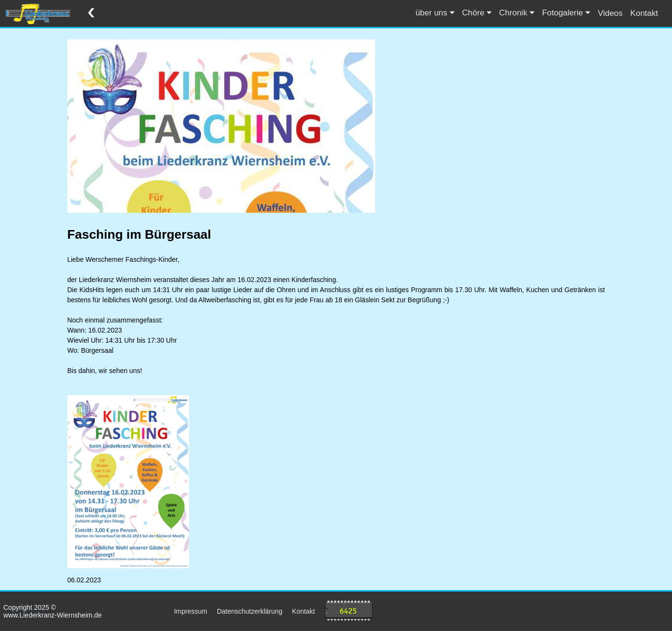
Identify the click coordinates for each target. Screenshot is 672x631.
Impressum (191, 611)
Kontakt (644, 13)
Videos (610, 13)
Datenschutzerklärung (250, 611)
